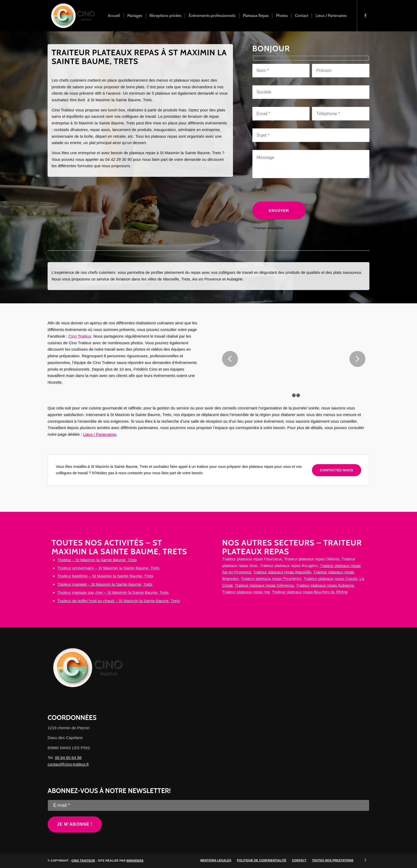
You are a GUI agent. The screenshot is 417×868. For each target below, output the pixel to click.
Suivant (357, 359)
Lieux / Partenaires (100, 434)
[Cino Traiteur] (73, 16)
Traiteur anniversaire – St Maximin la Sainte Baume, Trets (109, 568)
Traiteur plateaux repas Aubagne (325, 585)
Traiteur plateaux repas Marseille (282, 572)
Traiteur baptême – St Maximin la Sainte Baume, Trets (105, 576)
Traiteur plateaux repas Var (246, 592)
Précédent (230, 359)
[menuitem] (114, 16)
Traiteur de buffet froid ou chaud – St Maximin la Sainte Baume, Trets (118, 601)
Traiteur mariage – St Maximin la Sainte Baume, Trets (105, 584)
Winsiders (135, 861)
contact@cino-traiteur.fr (68, 764)
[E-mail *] (208, 805)
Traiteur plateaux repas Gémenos (264, 585)
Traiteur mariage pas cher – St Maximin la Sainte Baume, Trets (113, 592)
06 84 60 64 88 (68, 758)
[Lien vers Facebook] (365, 15)
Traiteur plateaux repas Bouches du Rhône (310, 592)
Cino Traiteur (80, 336)
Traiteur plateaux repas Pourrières (271, 579)
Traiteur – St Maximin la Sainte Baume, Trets (97, 560)
